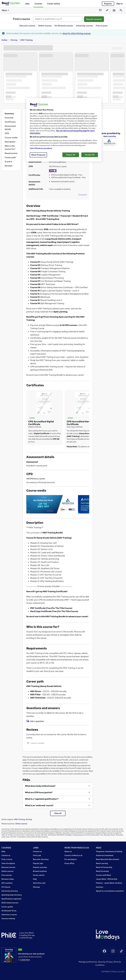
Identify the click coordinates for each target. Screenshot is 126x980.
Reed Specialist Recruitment (108, 859)
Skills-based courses (10, 903)
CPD (7, 133)
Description (10, 142)
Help (3, 851)
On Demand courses (64, 26)
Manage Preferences (88, 962)
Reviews (8, 166)
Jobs (27, 4)
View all (58, 813)
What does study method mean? (40, 786)
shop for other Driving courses (77, 33)
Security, (102, 962)
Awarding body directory (12, 895)
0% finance (6, 887)
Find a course (21, 19)
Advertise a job (39, 883)
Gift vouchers (7, 883)
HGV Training (27, 40)
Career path (10, 157)
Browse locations (40, 871)
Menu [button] (6, 10)
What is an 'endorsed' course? (39, 805)
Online (4, 40)
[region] (64, 130)
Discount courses (27, 26)
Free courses (102, 26)
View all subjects (8, 863)
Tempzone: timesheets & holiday (109, 851)
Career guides (7, 907)
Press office (69, 863)
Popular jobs (38, 863)
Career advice (54, 4)
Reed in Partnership (104, 867)
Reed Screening (102, 871)
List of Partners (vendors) (41, 148)
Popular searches (40, 867)
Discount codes (8, 879)
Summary (9, 114)
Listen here (25, 960)
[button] (55, 171)
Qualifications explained (11, 899)
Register (108, 4)
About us (68, 851)
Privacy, (110, 962)
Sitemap (36, 887)
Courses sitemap (8, 918)
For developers (71, 859)
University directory (10, 891)
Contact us (6, 855)
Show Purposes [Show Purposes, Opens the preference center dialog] (38, 155)
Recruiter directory (41, 859)
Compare (83, 195)
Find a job (37, 855)
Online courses (45, 26)
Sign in (119, 4)
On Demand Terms (9, 911)
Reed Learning (102, 863)
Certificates (10, 122)
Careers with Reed (103, 875)
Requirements (11, 153)
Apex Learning (110, 131)
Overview (9, 118)
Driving (14, 40)
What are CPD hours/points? (39, 792)
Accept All (90, 155)
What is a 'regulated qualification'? (42, 799)
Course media (11, 138)
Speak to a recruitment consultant (110, 891)
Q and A (8, 162)
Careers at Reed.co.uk (73, 855)
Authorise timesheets (105, 855)
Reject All (71, 155)
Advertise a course (9, 915)
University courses (84, 26)
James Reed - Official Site (107, 879)
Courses (38, 4)
